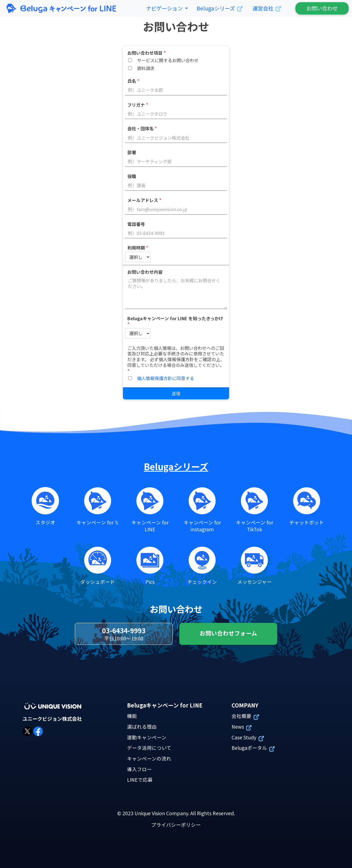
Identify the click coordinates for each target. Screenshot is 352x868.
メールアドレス (144, 200)
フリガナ (138, 105)
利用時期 (138, 248)
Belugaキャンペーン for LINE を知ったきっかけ (175, 321)
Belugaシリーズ (176, 466)
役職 (132, 176)
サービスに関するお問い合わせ (168, 60)
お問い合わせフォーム (228, 633)
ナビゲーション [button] (165, 8)
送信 (176, 393)
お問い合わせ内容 (145, 272)
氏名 (133, 81)
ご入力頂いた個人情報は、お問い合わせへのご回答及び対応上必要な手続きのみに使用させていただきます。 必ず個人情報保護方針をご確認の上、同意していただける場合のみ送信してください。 (176, 359)
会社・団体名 (142, 128)
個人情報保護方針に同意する (166, 378)
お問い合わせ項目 (146, 53)
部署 (132, 152)
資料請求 (146, 68)
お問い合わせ (322, 8)
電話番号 (136, 224)
